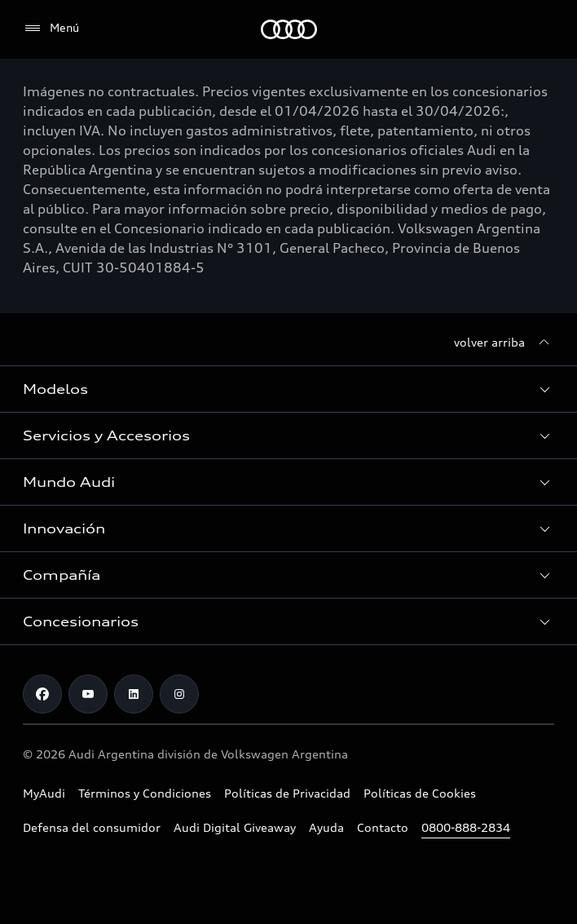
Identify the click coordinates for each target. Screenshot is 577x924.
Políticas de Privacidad (287, 793)
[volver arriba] (504, 343)
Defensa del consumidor (92, 827)
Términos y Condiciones (145, 793)
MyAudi (44, 793)
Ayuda (326, 827)
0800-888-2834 (466, 827)
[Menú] (51, 29)
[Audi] (289, 29)
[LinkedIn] (134, 694)
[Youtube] (88, 694)
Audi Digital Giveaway (235, 827)
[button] (288, 389)
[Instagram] (179, 694)
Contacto (383, 827)
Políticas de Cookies (420, 793)
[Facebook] (42, 694)
